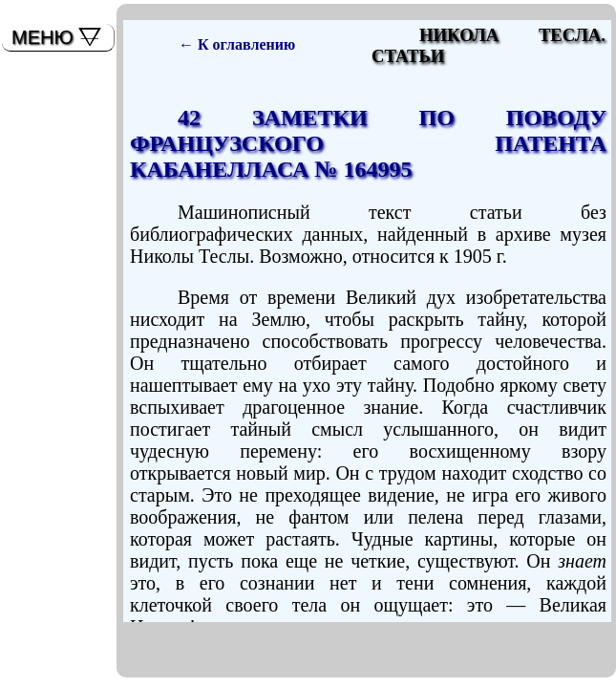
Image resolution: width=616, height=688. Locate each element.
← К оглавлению (237, 44)
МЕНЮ (42, 37)
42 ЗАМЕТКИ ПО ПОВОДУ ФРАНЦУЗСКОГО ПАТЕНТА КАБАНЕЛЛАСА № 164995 (368, 143)
